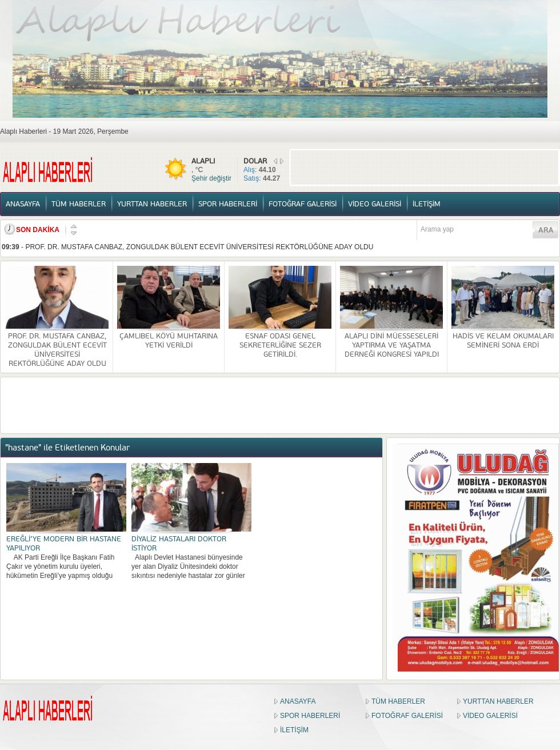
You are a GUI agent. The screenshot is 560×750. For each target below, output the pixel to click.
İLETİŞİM (427, 204)
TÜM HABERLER (79, 204)
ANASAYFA (23, 204)
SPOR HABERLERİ (228, 204)
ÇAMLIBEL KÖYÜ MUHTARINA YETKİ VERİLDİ (169, 341)
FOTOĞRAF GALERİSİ (303, 204)
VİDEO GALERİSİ (375, 204)
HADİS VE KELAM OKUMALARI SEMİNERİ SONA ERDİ (503, 341)
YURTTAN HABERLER (152, 204)
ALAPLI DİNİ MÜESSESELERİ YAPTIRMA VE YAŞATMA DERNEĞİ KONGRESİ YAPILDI (392, 345)
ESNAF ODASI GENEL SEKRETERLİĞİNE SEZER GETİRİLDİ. (280, 345)
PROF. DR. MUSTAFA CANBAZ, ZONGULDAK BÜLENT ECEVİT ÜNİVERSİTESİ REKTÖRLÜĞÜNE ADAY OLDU (199, 247)
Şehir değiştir (211, 178)
